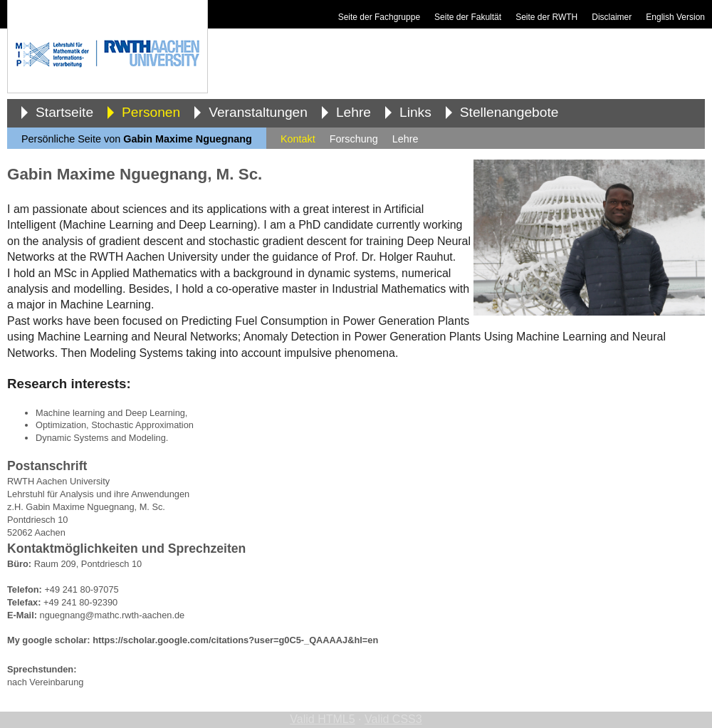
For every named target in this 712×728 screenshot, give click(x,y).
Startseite (64, 112)
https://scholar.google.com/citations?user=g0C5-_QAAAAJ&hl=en (235, 640)
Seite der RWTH (546, 17)
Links (415, 112)
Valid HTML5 (322, 719)
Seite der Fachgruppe (379, 17)
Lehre (354, 112)
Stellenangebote (509, 112)
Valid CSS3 (393, 719)
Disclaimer (612, 17)
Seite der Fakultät (468, 17)
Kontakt (298, 139)
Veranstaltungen (258, 112)
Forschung (354, 139)
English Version (675, 17)
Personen (151, 112)
